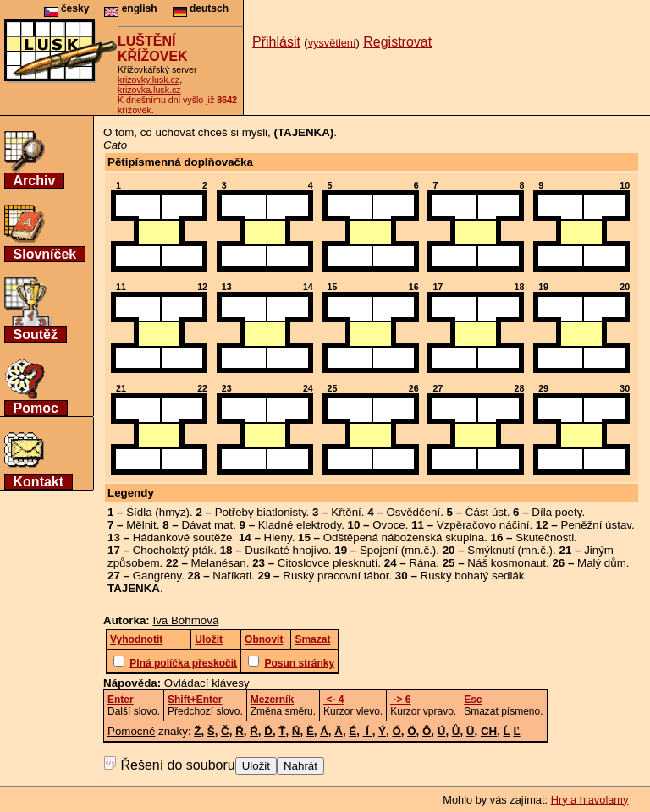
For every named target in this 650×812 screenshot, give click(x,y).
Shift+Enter (195, 700)
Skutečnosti (545, 538)
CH (489, 731)
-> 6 (400, 700)
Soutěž (36, 335)
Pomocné (131, 731)
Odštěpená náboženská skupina (404, 538)
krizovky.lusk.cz (149, 80)
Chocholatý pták (174, 550)
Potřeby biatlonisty (261, 512)
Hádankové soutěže (183, 538)
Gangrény (157, 576)
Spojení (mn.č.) (398, 550)
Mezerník (272, 700)
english (130, 8)
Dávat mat (207, 525)
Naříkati (232, 576)
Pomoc (36, 408)
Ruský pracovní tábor (336, 576)
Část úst (486, 512)
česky (67, 8)
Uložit (256, 766)
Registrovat (397, 42)
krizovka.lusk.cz (149, 90)
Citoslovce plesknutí (328, 563)
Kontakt (39, 482)
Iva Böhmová (186, 620)
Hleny (278, 538)
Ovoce (389, 525)
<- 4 (333, 700)
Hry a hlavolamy (590, 800)
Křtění (346, 512)
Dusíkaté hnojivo (286, 550)
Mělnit (141, 525)
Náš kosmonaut (507, 563)
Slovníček (45, 254)
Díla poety (556, 512)
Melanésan (219, 563)
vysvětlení (332, 43)
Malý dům (602, 563)
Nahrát (300, 766)
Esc (473, 700)
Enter (121, 700)
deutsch (201, 8)
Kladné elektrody (300, 525)
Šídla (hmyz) (158, 512)
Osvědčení (413, 512)
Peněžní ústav (596, 525)
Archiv (35, 181)
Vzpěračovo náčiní (483, 525)
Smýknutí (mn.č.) (510, 550)
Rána (422, 563)
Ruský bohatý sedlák (473, 576)
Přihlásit (276, 42)
